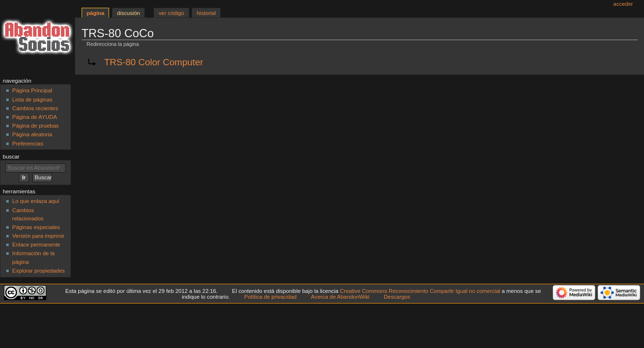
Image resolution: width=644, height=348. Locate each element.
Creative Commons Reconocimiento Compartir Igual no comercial (420, 291)
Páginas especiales (36, 227)
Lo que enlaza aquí (35, 201)
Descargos (397, 297)
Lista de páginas (32, 100)
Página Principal (32, 90)
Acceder (623, 4)
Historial (206, 13)
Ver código (172, 13)
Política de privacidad (271, 297)
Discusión (128, 13)
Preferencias (28, 144)
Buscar (11, 157)
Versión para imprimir (38, 236)
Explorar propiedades (38, 271)
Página (95, 13)
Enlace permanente (36, 245)
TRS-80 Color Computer (154, 62)
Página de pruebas (35, 126)
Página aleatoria (32, 134)
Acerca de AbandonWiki (340, 297)
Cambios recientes (35, 108)
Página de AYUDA (35, 117)
